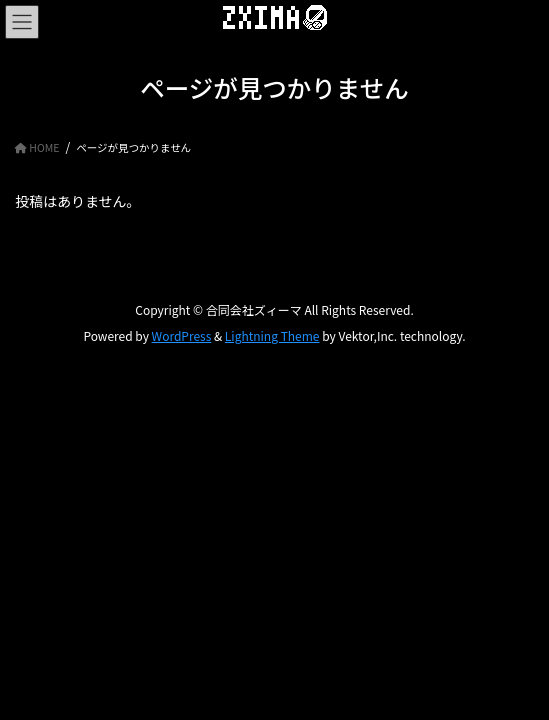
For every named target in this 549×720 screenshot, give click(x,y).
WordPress (182, 335)
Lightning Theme (272, 335)
